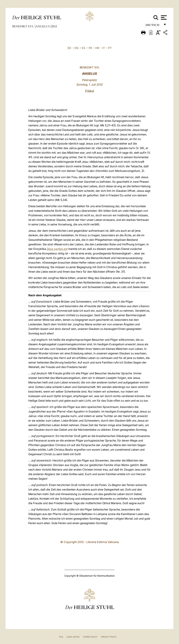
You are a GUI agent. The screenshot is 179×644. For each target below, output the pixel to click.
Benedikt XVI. (23, 26)
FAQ (61, 637)
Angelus (43, 26)
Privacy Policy (109, 637)
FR (90, 48)
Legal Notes (73, 637)
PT (110, 48)
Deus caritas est (57, 249)
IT (104, 48)
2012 (54, 26)
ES (84, 48)
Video (89, 91)
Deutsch (153, 26)
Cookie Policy (90, 637)
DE (69, 48)
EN (77, 48)
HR (97, 48)
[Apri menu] (163, 17)
